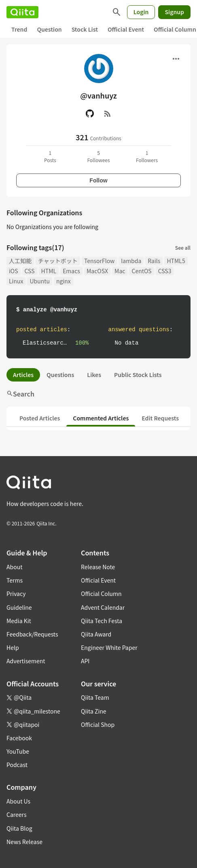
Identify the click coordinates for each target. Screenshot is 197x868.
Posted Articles (40, 418)
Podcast (17, 765)
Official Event (126, 29)
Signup (174, 12)
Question (49, 29)
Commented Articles (101, 418)
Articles (23, 375)
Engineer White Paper (109, 647)
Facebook (19, 738)
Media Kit (19, 621)
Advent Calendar (103, 607)
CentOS (141, 271)
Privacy (16, 594)
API (85, 661)
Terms (15, 580)
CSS (30, 271)
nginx (64, 281)
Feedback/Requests (32, 634)
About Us (18, 801)
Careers (16, 814)
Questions (60, 375)
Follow (98, 180)
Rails (154, 261)
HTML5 (176, 261)
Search (20, 394)
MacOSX (97, 271)
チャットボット (58, 261)
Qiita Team (95, 697)
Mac (120, 271)
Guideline (19, 607)
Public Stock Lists (138, 375)
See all (183, 248)
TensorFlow (99, 261)
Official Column (101, 594)
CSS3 (165, 271)
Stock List (85, 29)
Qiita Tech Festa (102, 621)
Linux (16, 281)
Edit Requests (160, 418)
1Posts (50, 156)
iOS (14, 271)
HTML (49, 271)
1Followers (147, 156)
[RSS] (108, 114)
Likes (94, 375)
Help (13, 647)
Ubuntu (40, 281)
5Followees (98, 156)
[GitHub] (90, 114)
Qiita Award (96, 634)
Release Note (98, 567)
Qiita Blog (19, 828)
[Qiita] (22, 12)
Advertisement (26, 661)
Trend (19, 29)
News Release (24, 842)
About (14, 567)
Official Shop (98, 724)
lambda (131, 261)
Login (141, 12)
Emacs (71, 271)
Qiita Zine (94, 711)
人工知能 (20, 261)
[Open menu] (176, 59)
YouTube (18, 751)
